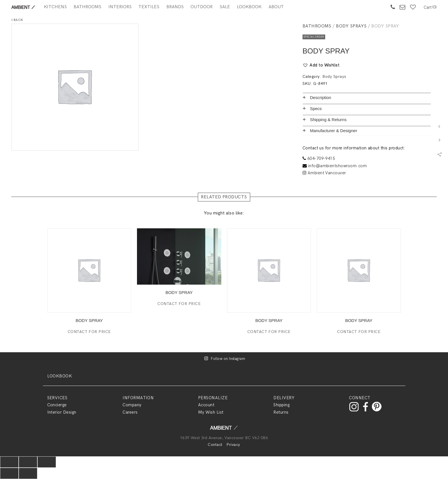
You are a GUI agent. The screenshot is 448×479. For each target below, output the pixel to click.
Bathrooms (87, 7)
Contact (215, 445)
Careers (130, 412)
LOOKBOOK (60, 376)
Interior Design (62, 412)
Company (132, 405)
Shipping (281, 405)
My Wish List (211, 412)
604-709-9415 (321, 158)
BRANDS (175, 7)
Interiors (120, 7)
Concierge (57, 405)
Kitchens (55, 7)
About (276, 7)
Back (17, 20)
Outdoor (202, 7)
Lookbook (249, 7)
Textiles (149, 7)
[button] (321, 65)
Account (206, 405)
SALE (225, 7)
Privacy (233, 445)
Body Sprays (351, 26)
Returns (281, 412)
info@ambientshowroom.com (338, 166)
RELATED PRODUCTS (224, 197)
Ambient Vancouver (324, 173)
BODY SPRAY (89, 320)
